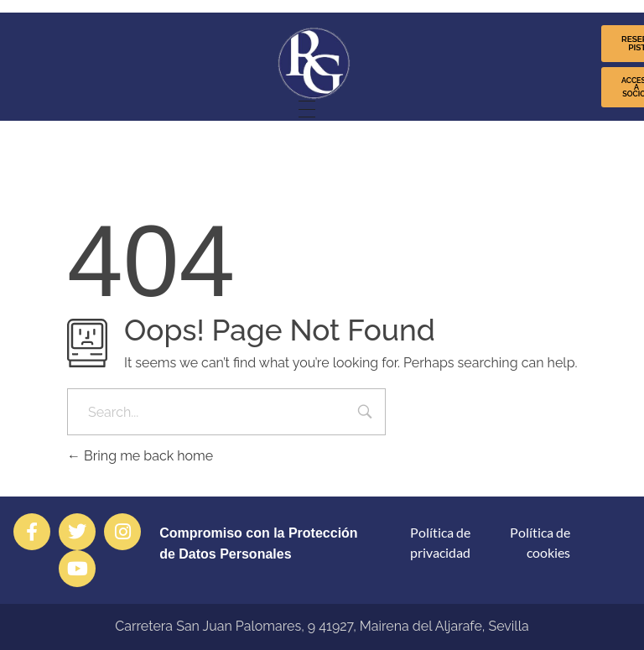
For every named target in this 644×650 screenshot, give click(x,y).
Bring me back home (140, 456)
